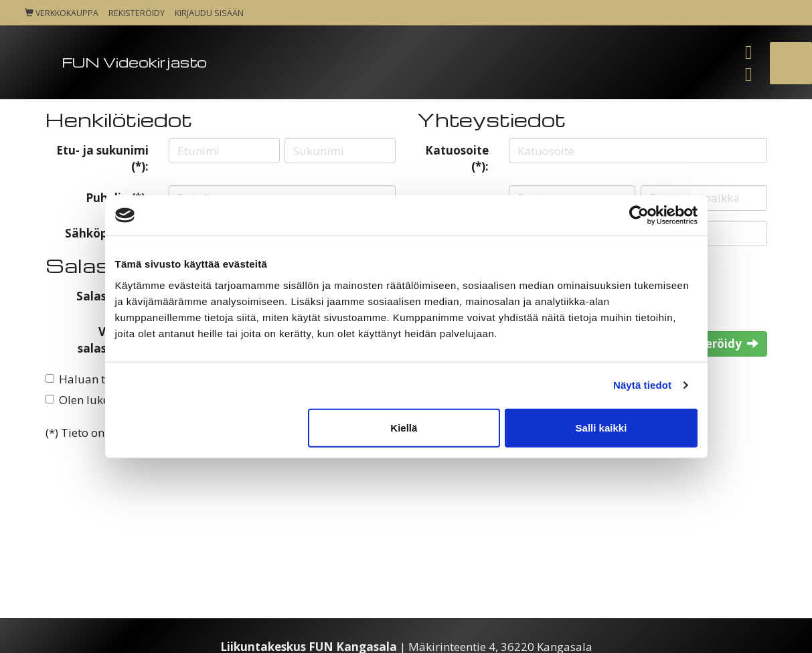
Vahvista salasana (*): (113, 340)
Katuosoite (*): (457, 158)
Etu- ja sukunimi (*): (102, 158)
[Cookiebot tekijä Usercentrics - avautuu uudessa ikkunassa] (639, 215)
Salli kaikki (601, 427)
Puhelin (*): (117, 198)
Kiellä (404, 427)
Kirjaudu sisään (209, 13)
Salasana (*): (112, 296)
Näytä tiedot (642, 385)
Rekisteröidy (137, 13)
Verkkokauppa (62, 13)
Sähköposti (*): (107, 233)
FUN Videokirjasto (134, 62)
